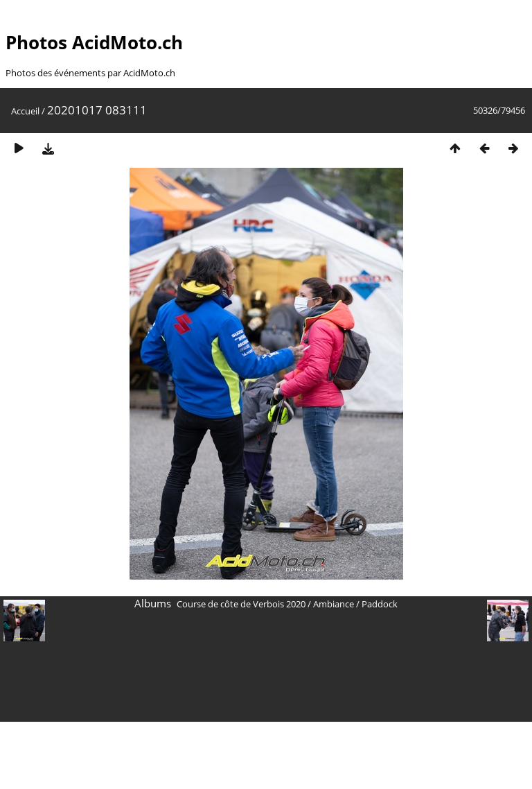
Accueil (25, 111)
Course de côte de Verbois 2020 (241, 604)
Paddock (380, 604)
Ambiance (334, 604)
